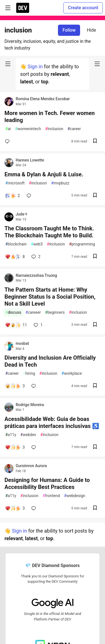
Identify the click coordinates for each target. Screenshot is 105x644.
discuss (13, 312)
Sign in (35, 66)
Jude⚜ (22, 214)
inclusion (54, 129)
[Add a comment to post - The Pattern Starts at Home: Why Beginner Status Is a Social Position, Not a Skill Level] (16, 325)
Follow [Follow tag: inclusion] (69, 30)
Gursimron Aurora (31, 466)
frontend (51, 496)
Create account (83, 8)
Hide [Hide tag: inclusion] (91, 30)
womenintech (28, 129)
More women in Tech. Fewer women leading (50, 117)
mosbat (22, 343)
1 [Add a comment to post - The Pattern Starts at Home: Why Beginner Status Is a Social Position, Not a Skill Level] (38, 325)
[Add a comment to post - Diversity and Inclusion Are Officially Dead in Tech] (15, 386)
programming (82, 244)
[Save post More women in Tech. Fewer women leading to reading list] (95, 141)
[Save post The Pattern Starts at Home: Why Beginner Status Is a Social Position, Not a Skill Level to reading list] (95, 325)
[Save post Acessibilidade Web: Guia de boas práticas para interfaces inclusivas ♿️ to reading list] (95, 447)
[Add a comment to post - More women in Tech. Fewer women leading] (8, 141)
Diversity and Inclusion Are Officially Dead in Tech (50, 361)
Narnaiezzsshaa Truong (36, 275)
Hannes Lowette (30, 160)
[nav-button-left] (8, 64)
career (74, 129)
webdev (28, 435)
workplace (72, 373)
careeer (33, 312)
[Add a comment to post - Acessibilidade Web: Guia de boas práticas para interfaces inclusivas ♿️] (15, 447)
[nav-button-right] (97, 64)
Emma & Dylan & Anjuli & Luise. (44, 174)
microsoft (15, 183)
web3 (37, 244)
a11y (11, 435)
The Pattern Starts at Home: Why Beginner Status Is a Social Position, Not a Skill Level (50, 297)
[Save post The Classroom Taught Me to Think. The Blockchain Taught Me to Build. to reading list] (95, 257)
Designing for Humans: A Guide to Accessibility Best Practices (47, 483)
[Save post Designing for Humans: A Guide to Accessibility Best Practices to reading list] (95, 508)
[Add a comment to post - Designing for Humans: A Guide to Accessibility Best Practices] (15, 508)
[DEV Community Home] (23, 8)
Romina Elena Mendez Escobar (43, 99)
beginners (55, 312)
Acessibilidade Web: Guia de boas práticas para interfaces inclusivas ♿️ (52, 422)
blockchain (16, 244)
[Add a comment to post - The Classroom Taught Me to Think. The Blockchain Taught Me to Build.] (15, 257)
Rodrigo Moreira (30, 405)
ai (8, 129)
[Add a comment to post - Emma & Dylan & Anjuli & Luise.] (12, 196)
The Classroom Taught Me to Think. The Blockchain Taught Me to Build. (49, 232)
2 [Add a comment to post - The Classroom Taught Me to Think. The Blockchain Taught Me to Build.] (35, 257)
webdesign (75, 496)
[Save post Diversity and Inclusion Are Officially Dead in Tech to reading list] (95, 386)
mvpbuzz (60, 183)
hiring (29, 373)
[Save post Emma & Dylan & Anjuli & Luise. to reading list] (95, 196)
